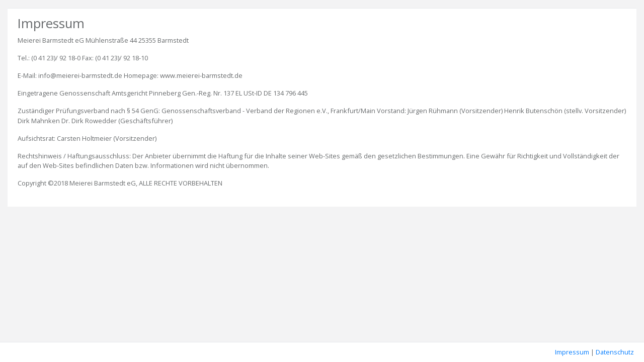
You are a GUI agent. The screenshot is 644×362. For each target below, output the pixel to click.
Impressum (572, 352)
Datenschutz (615, 352)
